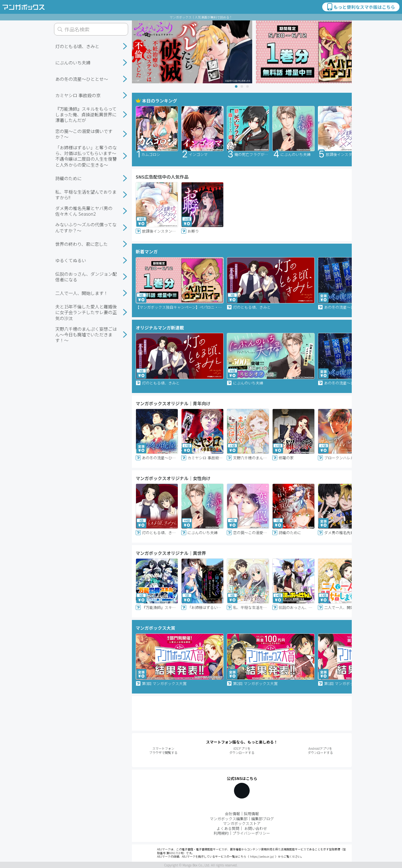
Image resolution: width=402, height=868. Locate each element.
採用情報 (251, 813)
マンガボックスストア (242, 823)
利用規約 (221, 833)
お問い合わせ (256, 828)
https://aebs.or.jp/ (262, 857)
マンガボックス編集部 (229, 818)
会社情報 (232, 813)
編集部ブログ (263, 818)
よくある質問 (228, 828)
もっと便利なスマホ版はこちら (361, 7)
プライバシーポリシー (251, 833)
